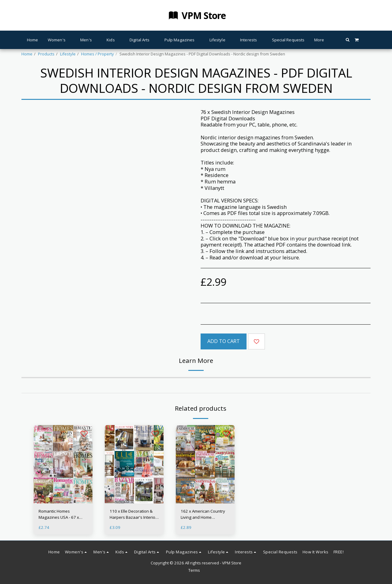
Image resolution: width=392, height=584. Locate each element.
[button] (347, 40)
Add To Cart (224, 341)
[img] (63, 464)
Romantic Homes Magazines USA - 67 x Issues (59, 514)
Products (46, 54)
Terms (194, 570)
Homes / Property (98, 54)
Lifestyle (68, 54)
